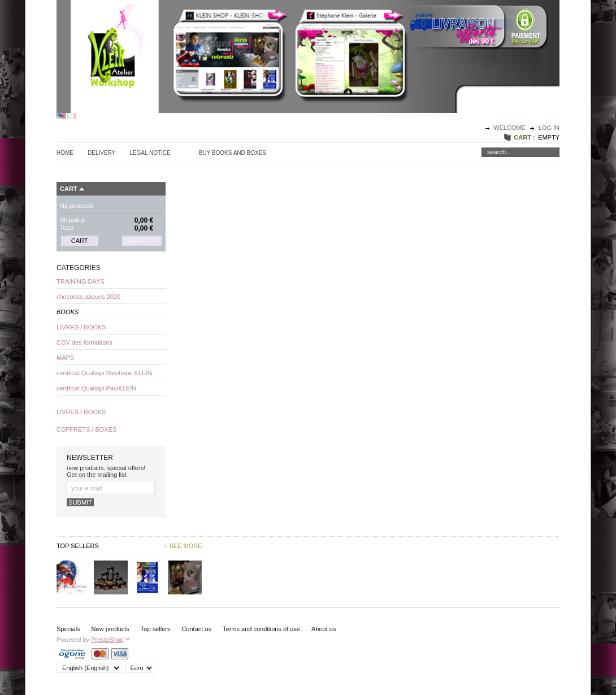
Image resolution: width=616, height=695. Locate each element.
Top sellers (156, 629)
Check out (142, 241)
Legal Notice (150, 153)
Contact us (196, 629)
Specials (68, 629)
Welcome (510, 128)
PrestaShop (107, 640)
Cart (69, 189)
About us (324, 629)
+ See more (183, 546)
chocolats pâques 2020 (88, 297)
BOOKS (68, 312)
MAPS (65, 358)
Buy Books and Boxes (233, 153)
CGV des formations (84, 342)
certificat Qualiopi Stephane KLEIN (104, 373)
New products (110, 629)
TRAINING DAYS (81, 281)
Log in (549, 128)
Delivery (101, 153)
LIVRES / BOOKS (81, 327)
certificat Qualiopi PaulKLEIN (96, 388)
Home (65, 153)
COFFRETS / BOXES (86, 429)
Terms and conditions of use (261, 629)
